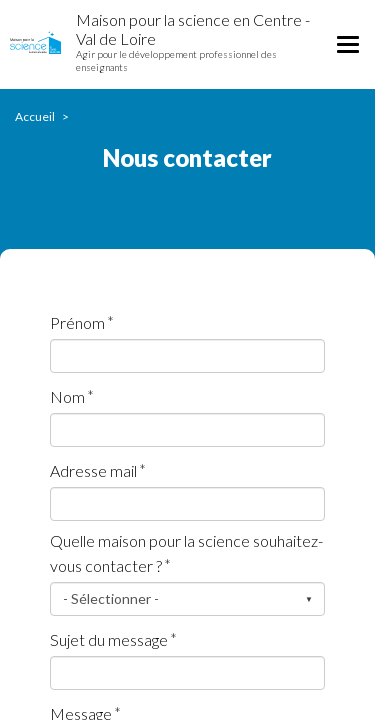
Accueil (35, 116)
